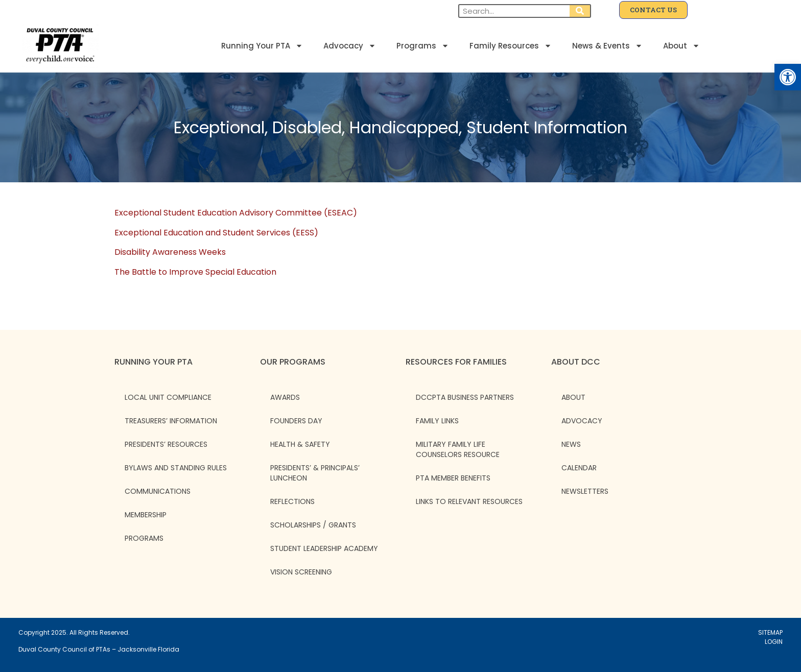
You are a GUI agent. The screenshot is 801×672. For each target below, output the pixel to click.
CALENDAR (579, 468)
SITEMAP (770, 632)
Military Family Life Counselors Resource (458, 449)
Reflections (292, 501)
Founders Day (296, 421)
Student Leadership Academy (324, 548)
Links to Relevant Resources (469, 501)
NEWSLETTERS (585, 491)
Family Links (437, 421)
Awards (285, 397)
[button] (788, 77)
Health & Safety (300, 444)
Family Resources (511, 46)
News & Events (607, 46)
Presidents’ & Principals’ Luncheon (315, 473)
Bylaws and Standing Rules (176, 468)
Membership (146, 515)
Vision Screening (301, 572)
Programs (423, 46)
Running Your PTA (262, 46)
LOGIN (774, 642)
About (681, 46)
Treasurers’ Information (171, 421)
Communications (158, 491)
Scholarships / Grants (313, 525)
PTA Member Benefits (453, 478)
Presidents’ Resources (166, 444)
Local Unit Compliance (168, 397)
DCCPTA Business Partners (465, 397)
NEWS (571, 444)
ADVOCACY (582, 421)
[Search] (580, 11)
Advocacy (350, 46)
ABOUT (573, 397)
